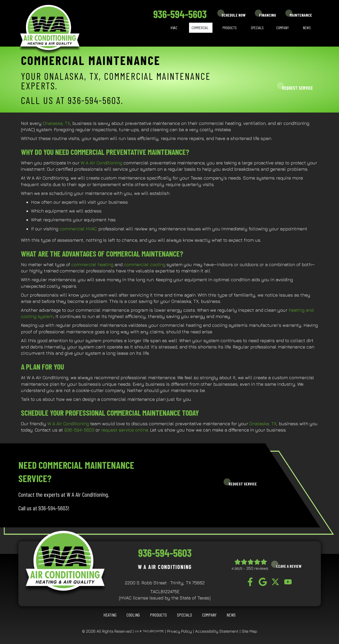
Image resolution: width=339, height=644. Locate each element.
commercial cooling (145, 264)
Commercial (200, 28)
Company (283, 28)
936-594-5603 (180, 14)
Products (230, 28)
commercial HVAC (78, 229)
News (307, 28)
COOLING (133, 615)
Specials (257, 28)
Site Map (249, 631)
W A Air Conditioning (101, 163)
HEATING (110, 615)
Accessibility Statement (217, 631)
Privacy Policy (179, 631)
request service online (125, 430)
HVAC (174, 28)
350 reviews (257, 568)
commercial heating (92, 264)
